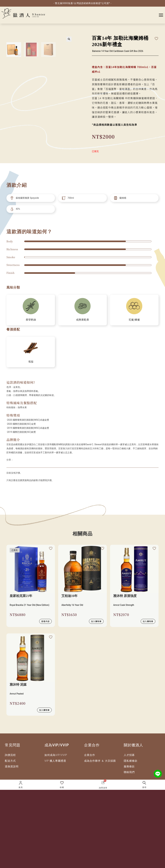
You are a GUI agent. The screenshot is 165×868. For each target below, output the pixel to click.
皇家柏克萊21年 (21, 596)
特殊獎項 (13, 415)
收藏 (62, 787)
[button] (69, 39)
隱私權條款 (131, 761)
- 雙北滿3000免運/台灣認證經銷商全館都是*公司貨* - (82, 3)
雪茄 (31, 362)
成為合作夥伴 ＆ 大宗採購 (100, 761)
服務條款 (129, 766)
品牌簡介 (13, 440)
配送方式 (10, 761)
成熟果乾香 (82, 320)
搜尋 (144, 787)
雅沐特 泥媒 (18, 684)
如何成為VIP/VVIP (56, 755)
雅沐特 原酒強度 (125, 596)
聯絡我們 (129, 772)
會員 (21, 787)
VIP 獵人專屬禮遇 (55, 761)
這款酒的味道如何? (21, 382)
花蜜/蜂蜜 (134, 320)
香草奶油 (31, 320)
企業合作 (90, 755)
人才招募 (129, 755)
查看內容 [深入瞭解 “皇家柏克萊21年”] (45, 621)
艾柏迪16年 (69, 596)
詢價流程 (10, 755)
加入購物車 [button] (96, 621)
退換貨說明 (12, 766)
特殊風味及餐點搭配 (22, 403)
